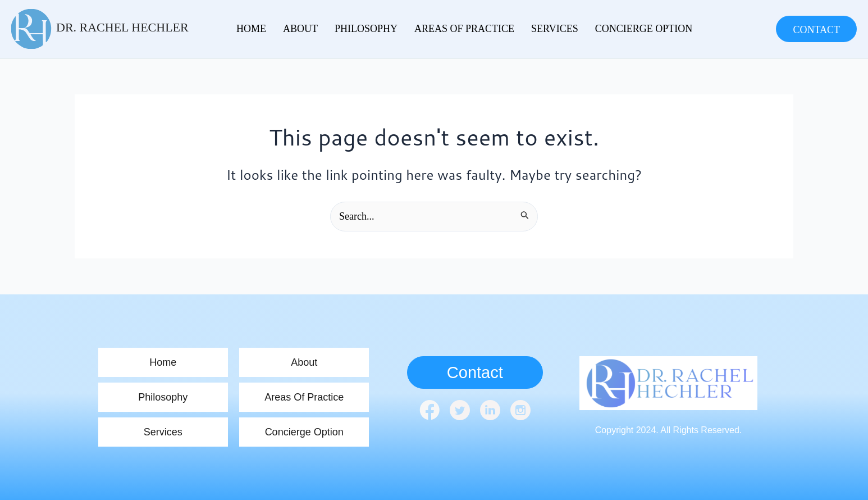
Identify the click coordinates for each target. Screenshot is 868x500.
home (251, 29)
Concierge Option (644, 29)
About (300, 29)
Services (555, 29)
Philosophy (366, 29)
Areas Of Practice (464, 29)
